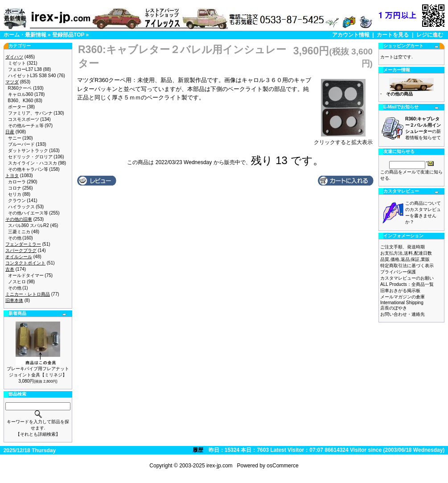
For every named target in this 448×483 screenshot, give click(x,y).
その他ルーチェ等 (26, 126)
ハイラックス (21, 207)
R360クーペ (20, 88)
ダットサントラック (28, 151)
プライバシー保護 (398, 272)
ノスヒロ (17, 282)
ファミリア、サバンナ (30, 113)
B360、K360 (21, 101)
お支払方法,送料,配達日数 (406, 253)
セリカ (15, 194)
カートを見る (393, 35)
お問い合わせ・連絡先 (403, 314)
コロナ (15, 188)
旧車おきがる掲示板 (400, 291)
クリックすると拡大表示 (343, 140)
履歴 (198, 450)
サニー (15, 138)
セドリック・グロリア (30, 157)
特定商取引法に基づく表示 (407, 266)
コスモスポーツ (24, 119)
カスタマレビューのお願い (407, 278)
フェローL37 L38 (25, 69)
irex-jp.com (220, 466)
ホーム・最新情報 (25, 35)
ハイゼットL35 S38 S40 (32, 76)
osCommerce (282, 466)
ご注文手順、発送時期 (403, 247)
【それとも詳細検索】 (38, 434)
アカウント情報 (351, 35)
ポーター (17, 107)
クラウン (17, 200)
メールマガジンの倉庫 (403, 297)
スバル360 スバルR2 (29, 225)
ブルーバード (21, 144)
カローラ (17, 182)
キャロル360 (21, 94)
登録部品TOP (68, 35)
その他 (15, 238)
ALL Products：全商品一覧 (407, 284)
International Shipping (402, 303)
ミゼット (17, 63)
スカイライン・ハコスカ (33, 163)
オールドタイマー (26, 275)
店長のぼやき (394, 308)
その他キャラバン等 (28, 169)
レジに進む (430, 35)
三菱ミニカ (19, 232)
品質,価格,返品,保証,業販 (405, 259)
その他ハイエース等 (28, 213)
